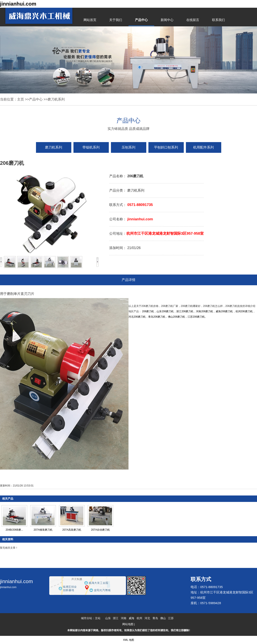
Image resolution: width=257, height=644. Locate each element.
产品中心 (36, 99)
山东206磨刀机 (165, 311)
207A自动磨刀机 (100, 530)
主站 (98, 618)
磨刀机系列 (56, 99)
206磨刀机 (148, 311)
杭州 (139, 618)
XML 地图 (128, 640)
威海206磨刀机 (224, 311)
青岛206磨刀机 (157, 317)
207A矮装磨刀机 (43, 530)
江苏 (171, 618)
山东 (108, 618)
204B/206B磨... (14, 530)
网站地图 (128, 624)
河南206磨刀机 (205, 311)
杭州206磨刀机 (244, 311)
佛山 (163, 618)
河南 (124, 618)
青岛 (155, 618)
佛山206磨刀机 (176, 317)
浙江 (116, 618)
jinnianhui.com (18, 4)
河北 (147, 618)
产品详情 (128, 280)
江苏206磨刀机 (196, 317)
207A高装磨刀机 (72, 530)
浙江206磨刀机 (185, 311)
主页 (21, 99)
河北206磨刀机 (137, 317)
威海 (131, 618)
